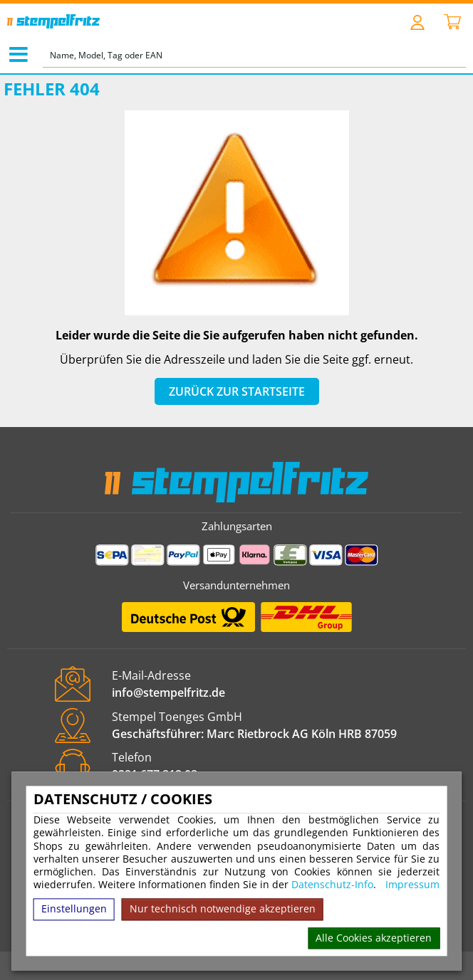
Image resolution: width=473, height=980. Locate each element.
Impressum (412, 885)
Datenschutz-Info (332, 885)
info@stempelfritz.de (168, 692)
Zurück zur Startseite (237, 391)
